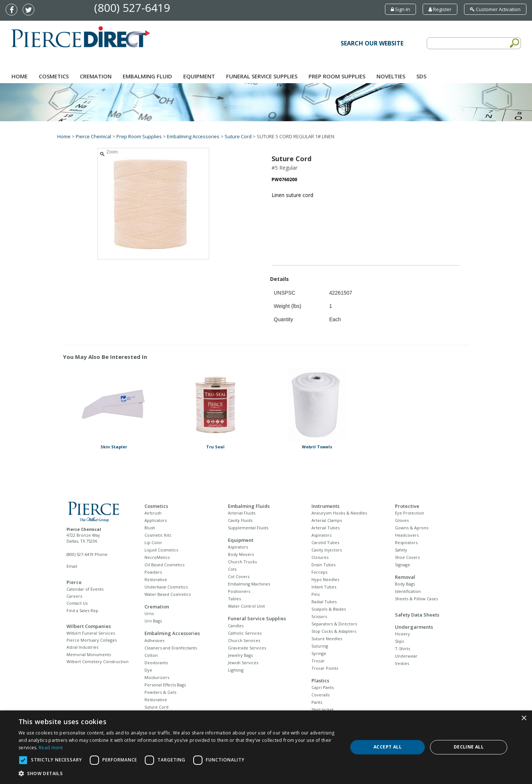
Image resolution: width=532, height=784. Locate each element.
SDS (421, 76)
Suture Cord (238, 136)
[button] (178, 774)
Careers (74, 596)
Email (72, 566)
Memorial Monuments (89, 654)
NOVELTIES (391, 76)
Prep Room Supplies (337, 76)
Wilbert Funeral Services (91, 633)
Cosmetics (54, 76)
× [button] (524, 718)
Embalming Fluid (147, 76)
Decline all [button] (469, 747)
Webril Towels (317, 447)
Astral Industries (82, 647)
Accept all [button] (388, 747)
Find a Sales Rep (82, 610)
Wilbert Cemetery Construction (98, 661)
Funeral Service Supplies (262, 76)
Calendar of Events (85, 589)
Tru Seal (215, 447)
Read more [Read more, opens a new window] (51, 748)
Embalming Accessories (193, 136)
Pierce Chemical (93, 136)
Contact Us (77, 603)
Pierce (74, 582)
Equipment (199, 76)
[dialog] (266, 747)
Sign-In (400, 9)
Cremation (96, 76)
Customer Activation (495, 9)
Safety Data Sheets (417, 615)
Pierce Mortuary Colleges (92, 640)
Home (20, 76)
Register (440, 9)
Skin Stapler (114, 447)
